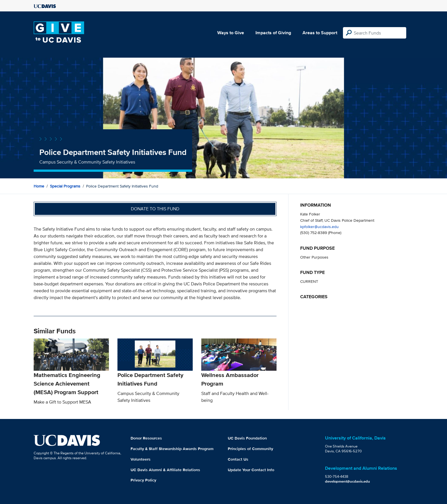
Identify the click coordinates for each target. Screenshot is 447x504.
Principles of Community (250, 449)
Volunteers (141, 459)
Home (39, 186)
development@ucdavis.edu (348, 481)
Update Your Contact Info (251, 470)
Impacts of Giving (273, 33)
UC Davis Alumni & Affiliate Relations (165, 470)
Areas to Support (320, 33)
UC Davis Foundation (247, 438)
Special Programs (65, 186)
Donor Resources (146, 438)
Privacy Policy (143, 480)
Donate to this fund (155, 209)
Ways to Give (231, 33)
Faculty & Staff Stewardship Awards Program (172, 449)
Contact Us (238, 459)
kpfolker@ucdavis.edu (319, 226)
